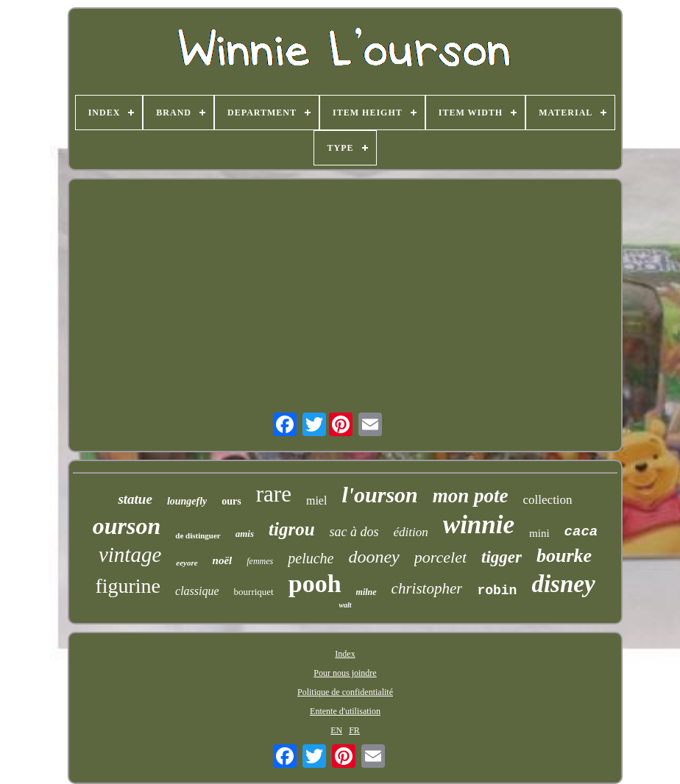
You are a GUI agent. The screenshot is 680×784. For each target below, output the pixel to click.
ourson (127, 526)
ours (231, 501)
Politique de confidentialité (345, 692)
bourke (564, 556)
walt (345, 605)
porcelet (440, 557)
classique (197, 591)
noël (223, 560)
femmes (260, 561)
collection (548, 500)
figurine (128, 586)
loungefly (187, 501)
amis (245, 534)
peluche (311, 558)
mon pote (471, 496)
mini (539, 533)
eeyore (187, 563)
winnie (479, 525)
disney (563, 584)
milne (366, 592)
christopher (427, 588)
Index (345, 654)
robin (497, 591)
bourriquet (254, 592)
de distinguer (198, 535)
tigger (502, 557)
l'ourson (379, 495)
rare (274, 494)
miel (316, 500)
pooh (315, 584)
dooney (373, 557)
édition (411, 532)
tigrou (292, 529)
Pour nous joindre (345, 673)
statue (135, 499)
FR (354, 730)
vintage (130, 555)
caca (581, 532)
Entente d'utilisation (345, 711)
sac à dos (354, 532)
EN (336, 730)
